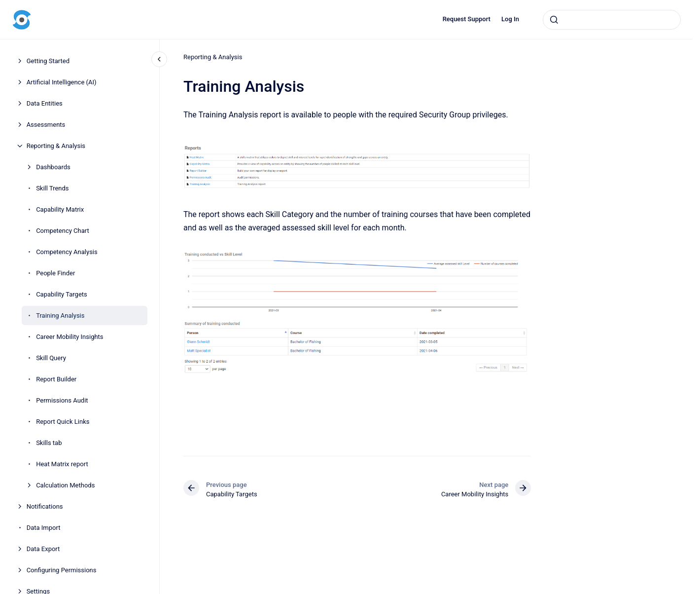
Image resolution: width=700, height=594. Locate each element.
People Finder (55, 273)
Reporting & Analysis (56, 146)
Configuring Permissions (62, 570)
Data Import (44, 528)
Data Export (43, 549)
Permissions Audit (62, 400)
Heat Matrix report (62, 464)
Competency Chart (63, 231)
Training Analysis (60, 316)
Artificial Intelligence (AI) (62, 82)
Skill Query (51, 358)
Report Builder (56, 379)
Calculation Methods (65, 485)
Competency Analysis (67, 252)
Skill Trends (52, 188)
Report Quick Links (63, 422)
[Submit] (554, 20)
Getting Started (48, 61)
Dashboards (53, 167)
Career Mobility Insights (70, 337)
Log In (510, 19)
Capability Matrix (60, 209)
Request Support (467, 19)
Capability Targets (62, 294)
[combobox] (612, 20)
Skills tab (49, 443)
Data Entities (45, 103)
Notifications (45, 506)
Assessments (46, 125)
